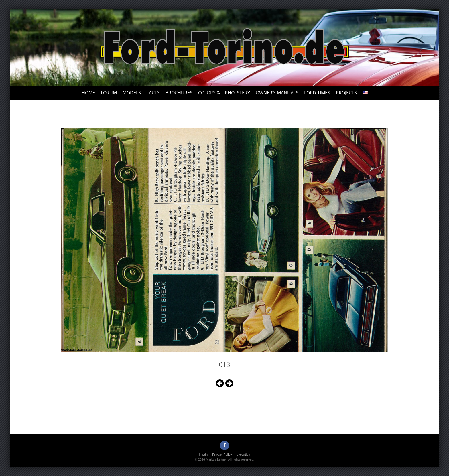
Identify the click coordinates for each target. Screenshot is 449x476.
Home (88, 93)
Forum (109, 93)
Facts (153, 93)
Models (132, 93)
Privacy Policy (222, 455)
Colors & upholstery (224, 93)
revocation (243, 455)
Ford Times (317, 93)
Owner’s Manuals (277, 93)
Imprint (204, 455)
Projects (346, 93)
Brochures (179, 93)
